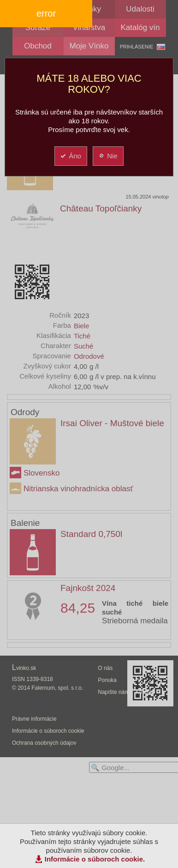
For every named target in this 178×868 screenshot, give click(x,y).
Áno (70, 156)
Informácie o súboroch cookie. (95, 859)
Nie (108, 156)
